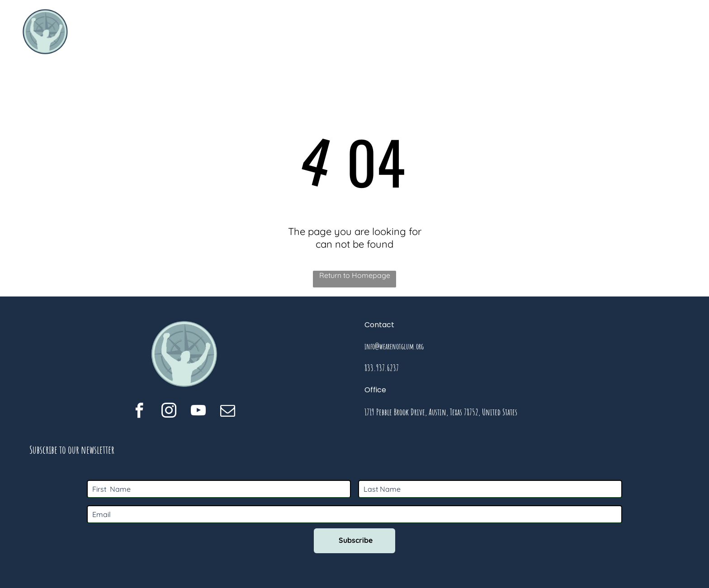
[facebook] (139, 412)
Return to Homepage (355, 275)
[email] (228, 412)
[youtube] (198, 412)
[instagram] (169, 412)
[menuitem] (388, 32)
